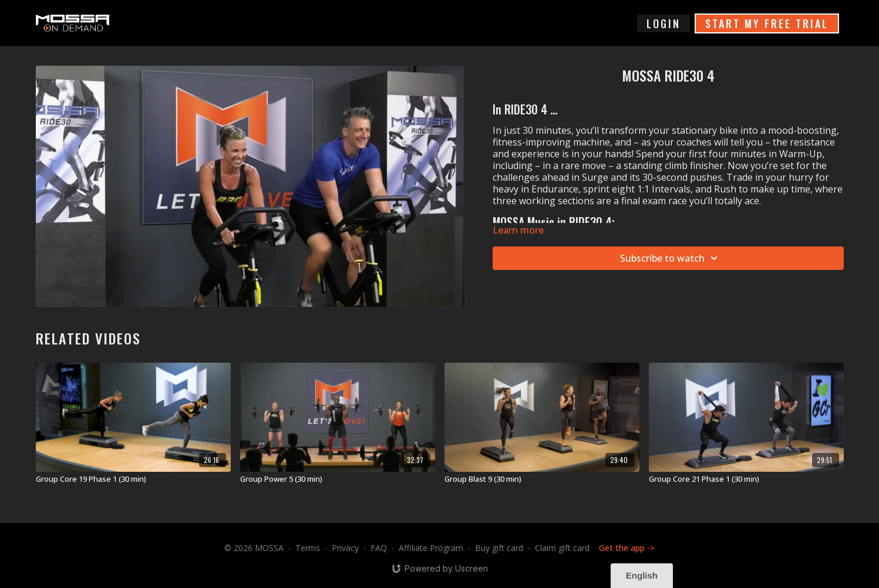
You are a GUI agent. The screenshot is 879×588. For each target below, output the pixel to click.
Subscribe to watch (671, 258)
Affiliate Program (431, 548)
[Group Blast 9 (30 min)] (542, 479)
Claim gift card (562, 548)
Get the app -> (627, 548)
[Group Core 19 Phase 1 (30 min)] (133, 479)
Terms (308, 548)
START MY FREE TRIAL (767, 23)
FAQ (379, 548)
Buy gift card (499, 548)
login (664, 23)
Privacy (345, 548)
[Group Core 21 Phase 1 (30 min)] (746, 479)
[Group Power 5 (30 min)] (338, 479)
